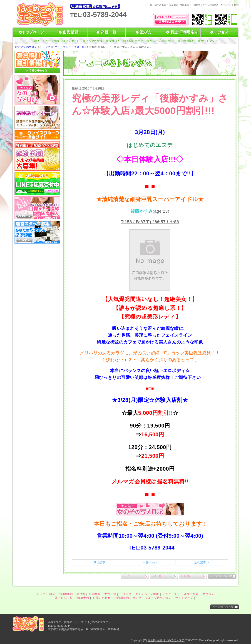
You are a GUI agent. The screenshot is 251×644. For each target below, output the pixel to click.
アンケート (72, 41)
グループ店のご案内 (162, 41)
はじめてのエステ (26, 47)
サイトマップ (209, 41)
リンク (137, 598)
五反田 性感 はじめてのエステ (166, 640)
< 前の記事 (98, 562)
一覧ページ (150, 562)
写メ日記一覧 (64, 598)
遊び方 (81, 594)
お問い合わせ (135, 41)
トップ (46, 47)
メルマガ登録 (94, 41)
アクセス (126, 594)
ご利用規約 (188, 41)
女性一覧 (157, 576)
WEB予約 (83, 598)
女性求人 (114, 41)
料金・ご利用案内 (61, 594)
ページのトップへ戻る (222, 576)
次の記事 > (202, 562)
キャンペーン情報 (48, 41)
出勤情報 (186, 576)
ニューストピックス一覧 (70, 47)
